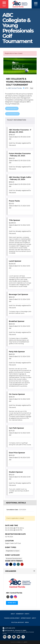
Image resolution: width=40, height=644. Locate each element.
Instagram (15, 597)
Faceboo (12, 597)
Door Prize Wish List (12, 114)
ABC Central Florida (15, 88)
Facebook (7, 564)
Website (8, 597)
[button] (4, 4)
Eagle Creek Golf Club (13, 543)
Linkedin (15, 564)
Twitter (11, 564)
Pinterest (22, 564)
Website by (19, 642)
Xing (18, 564)
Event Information (12, 108)
